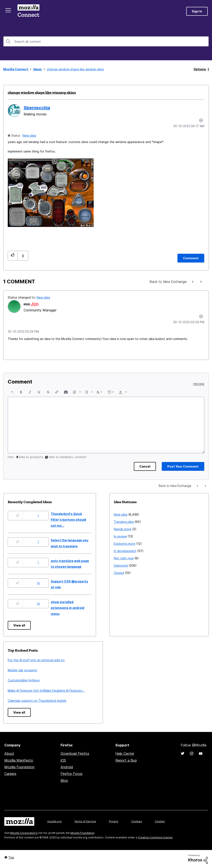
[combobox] (106, 41)
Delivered (121, 565)
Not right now (124, 558)
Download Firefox (75, 753)
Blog (64, 780)
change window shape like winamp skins (42, 92)
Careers (10, 774)
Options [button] (200, 69)
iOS (63, 760)
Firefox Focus (72, 774)
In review (120, 536)
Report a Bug (126, 760)
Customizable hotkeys (24, 680)
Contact (160, 821)
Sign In (197, 11)
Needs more (123, 529)
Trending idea (124, 522)
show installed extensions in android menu (67, 608)
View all (19, 625)
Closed (119, 573)
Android (67, 767)
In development (125, 551)
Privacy (114, 821)
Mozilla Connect (28, 11)
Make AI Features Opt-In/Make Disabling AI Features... (46, 691)
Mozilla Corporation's (24, 833)
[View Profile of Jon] (34, 304)
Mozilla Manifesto (19, 760)
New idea (29, 135)
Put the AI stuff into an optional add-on (36, 660)
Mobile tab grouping (22, 670)
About (9, 753)
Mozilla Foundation (19, 767)
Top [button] (11, 857)
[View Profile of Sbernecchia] (37, 108)
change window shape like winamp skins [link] (75, 69)
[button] (51, 193)
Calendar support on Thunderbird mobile (37, 701)
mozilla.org (54, 821)
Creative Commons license (155, 837)
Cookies (137, 821)
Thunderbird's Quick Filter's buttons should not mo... (68, 520)
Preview (199, 384)
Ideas (38, 69)
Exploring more (125, 544)
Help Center (125, 753)
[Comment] (191, 258)
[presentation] (12, 392)
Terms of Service (85, 821)
